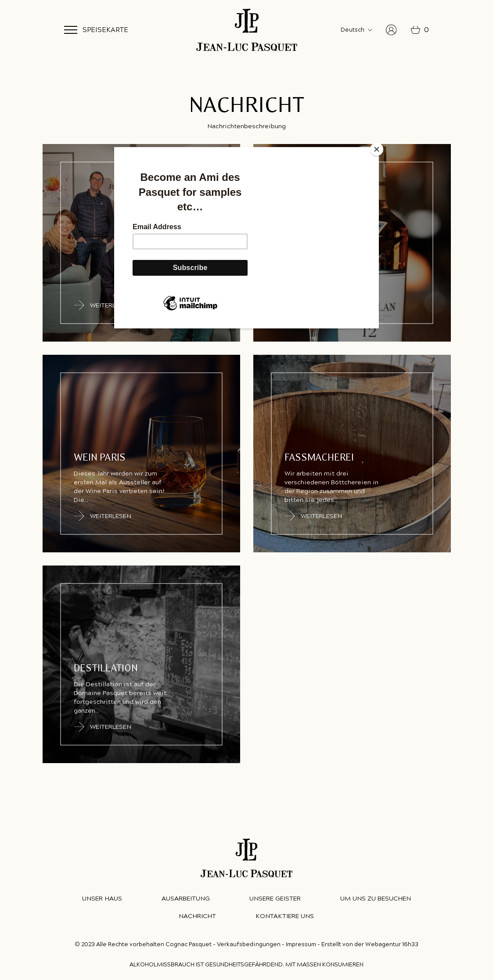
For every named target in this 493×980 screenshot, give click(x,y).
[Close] (377, 149)
